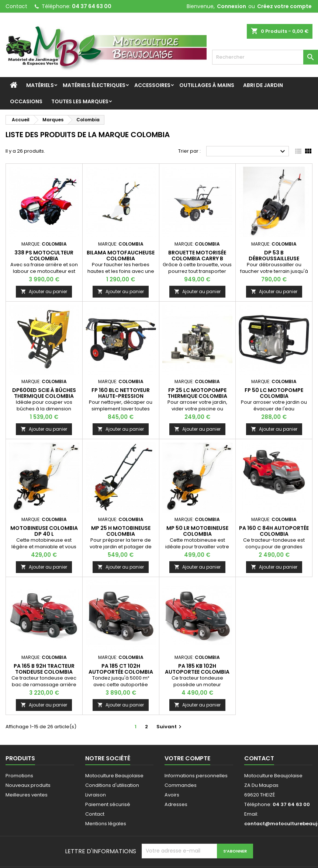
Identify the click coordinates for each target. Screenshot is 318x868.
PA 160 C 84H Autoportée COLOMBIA (274, 531)
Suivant (170, 727)
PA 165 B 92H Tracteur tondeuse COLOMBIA (44, 669)
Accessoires (152, 85)
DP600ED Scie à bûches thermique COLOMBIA (44, 393)
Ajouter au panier (44, 291)
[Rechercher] (265, 57)
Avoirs (172, 795)
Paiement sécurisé (108, 804)
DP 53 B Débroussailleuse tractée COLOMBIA (274, 258)
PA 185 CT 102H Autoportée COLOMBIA (121, 669)
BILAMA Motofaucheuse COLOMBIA (121, 256)
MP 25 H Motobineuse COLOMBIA (121, 531)
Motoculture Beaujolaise (114, 776)
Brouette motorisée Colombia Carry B (197, 256)
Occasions (26, 101)
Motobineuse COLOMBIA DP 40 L (44, 531)
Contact (16, 6)
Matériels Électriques (94, 85)
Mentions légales (106, 824)
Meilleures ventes (27, 795)
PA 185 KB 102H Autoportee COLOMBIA (197, 669)
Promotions (19, 776)
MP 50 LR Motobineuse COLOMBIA (197, 531)
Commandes (181, 785)
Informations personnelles (196, 776)
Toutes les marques (80, 101)
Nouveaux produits (28, 785)
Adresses (176, 804)
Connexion (231, 6)
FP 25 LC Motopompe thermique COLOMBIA (197, 393)
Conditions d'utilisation (112, 785)
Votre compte (187, 758)
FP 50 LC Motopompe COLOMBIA (274, 393)
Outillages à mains (207, 85)
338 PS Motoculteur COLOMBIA (44, 256)
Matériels (40, 85)
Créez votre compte (284, 6)
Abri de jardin (263, 85)
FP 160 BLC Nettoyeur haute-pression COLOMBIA (121, 396)
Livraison (96, 795)
